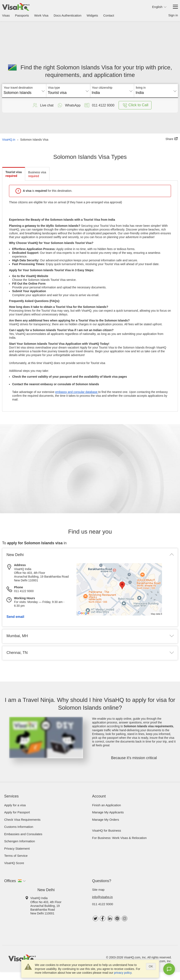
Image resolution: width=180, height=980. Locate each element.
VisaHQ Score (14, 863)
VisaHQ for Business (107, 830)
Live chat (43, 105)
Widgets (92, 15)
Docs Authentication (68, 15)
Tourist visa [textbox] (57, 93)
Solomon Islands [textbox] (17, 93)
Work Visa (41, 15)
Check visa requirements (22, 820)
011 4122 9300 (103, 904)
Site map (98, 890)
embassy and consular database (77, 392)
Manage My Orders (106, 820)
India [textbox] (96, 93)
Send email (15, 617)
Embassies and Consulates (23, 834)
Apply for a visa (15, 805)
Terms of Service (16, 856)
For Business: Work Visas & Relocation (119, 838)
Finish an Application (107, 805)
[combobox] (24, 91)
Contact (109, 15)
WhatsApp (69, 105)
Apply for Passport (17, 812)
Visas (6, 15)
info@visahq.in (103, 897)
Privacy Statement (17, 848)
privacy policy (123, 973)
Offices (10, 881)
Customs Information (19, 827)
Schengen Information (20, 841)
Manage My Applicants (108, 812)
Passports (22, 15)
